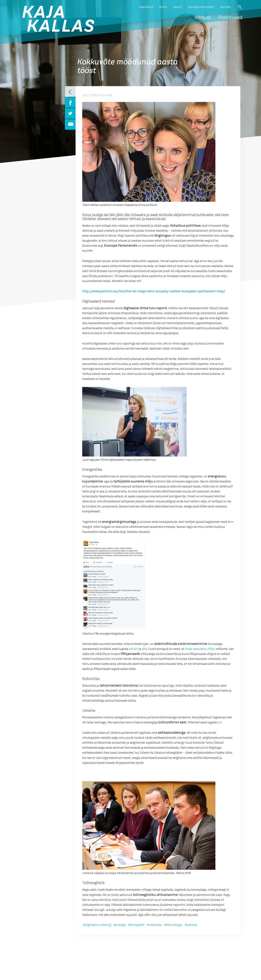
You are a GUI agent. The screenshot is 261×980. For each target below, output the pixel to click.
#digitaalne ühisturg (97, 925)
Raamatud (146, 7)
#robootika (154, 925)
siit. (220, 723)
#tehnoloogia (173, 925)
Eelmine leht (70, 91)
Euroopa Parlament (201, 7)
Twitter (70, 113)
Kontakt (226, 7)
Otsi (240, 7)
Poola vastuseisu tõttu (200, 649)
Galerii (178, 7)
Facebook (70, 102)
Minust (203, 18)
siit (131, 649)
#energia (120, 925)
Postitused (230, 18)
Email (70, 124)
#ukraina (191, 925)
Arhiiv (163, 7)
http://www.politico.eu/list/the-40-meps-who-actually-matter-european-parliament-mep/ (154, 292)
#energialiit (136, 925)
